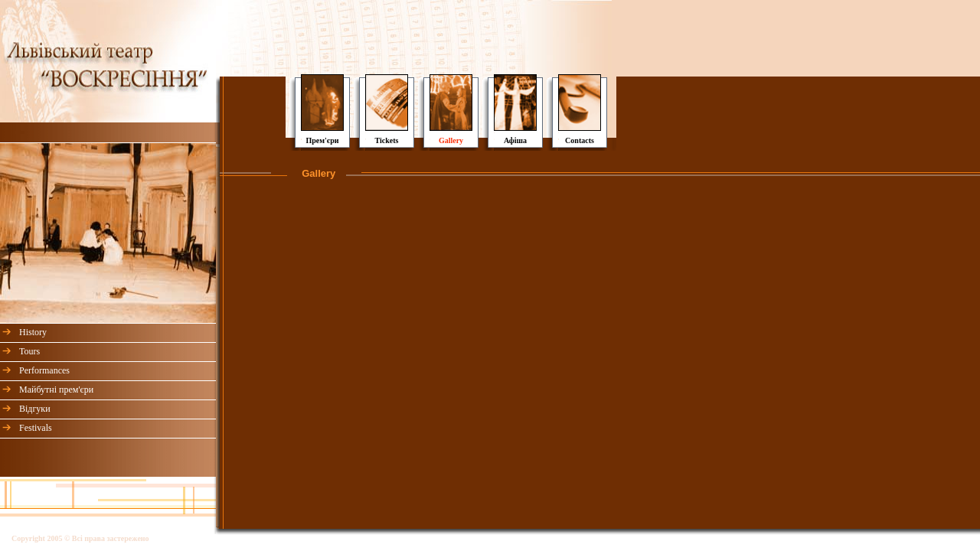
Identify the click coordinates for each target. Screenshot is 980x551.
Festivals (36, 428)
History (33, 332)
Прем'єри (322, 140)
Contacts (580, 140)
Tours (29, 351)
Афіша (515, 140)
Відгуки (35, 409)
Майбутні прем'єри (56, 390)
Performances (44, 370)
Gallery (451, 140)
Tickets (387, 140)
